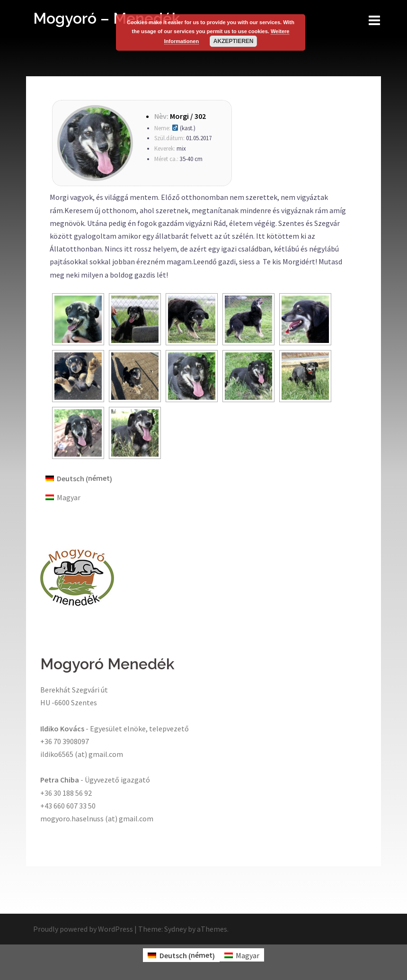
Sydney (175, 929)
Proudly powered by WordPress (83, 929)
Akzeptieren (234, 41)
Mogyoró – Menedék (107, 18)
